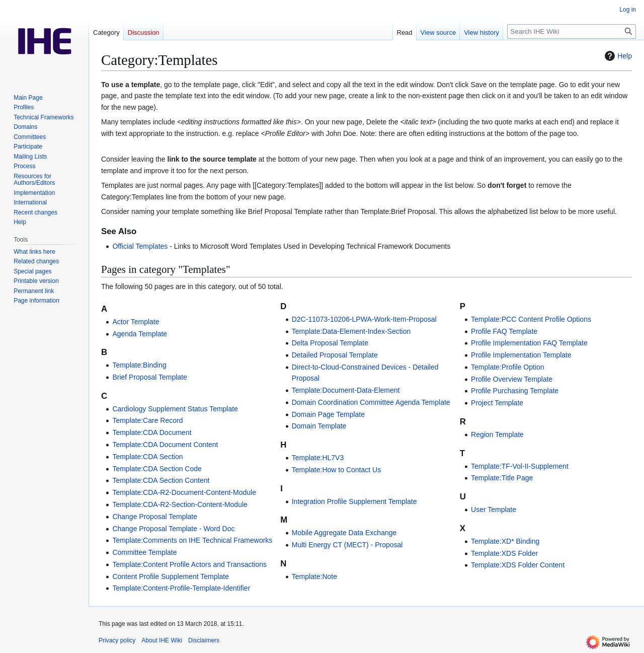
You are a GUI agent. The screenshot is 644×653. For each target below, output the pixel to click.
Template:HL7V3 (318, 458)
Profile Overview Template (512, 379)
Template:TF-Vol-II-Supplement (520, 466)
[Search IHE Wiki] (572, 31)
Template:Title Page (502, 478)
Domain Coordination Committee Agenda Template (371, 402)
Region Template (497, 434)
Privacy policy (117, 640)
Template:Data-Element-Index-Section (351, 331)
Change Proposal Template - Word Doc (173, 529)
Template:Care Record (147, 420)
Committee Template (144, 552)
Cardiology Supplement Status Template (175, 409)
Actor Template (136, 322)
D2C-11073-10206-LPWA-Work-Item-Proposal (364, 319)
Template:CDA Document (152, 432)
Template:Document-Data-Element (346, 390)
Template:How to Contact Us (336, 470)
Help (617, 56)
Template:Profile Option (508, 367)
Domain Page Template (328, 414)
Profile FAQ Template (504, 331)
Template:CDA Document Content (165, 445)
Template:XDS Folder (504, 553)
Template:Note (314, 576)
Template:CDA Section (147, 457)
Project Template (497, 403)
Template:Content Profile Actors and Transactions (189, 564)
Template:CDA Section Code (157, 469)
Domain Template (319, 426)
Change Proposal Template (155, 517)
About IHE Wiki (162, 640)
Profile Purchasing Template (515, 391)
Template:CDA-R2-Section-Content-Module (180, 504)
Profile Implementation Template (521, 355)
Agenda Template (140, 334)
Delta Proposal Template (330, 343)
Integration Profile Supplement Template (354, 501)
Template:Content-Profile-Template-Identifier (181, 588)
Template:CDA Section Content (161, 480)
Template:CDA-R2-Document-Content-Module (184, 492)
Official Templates (140, 246)
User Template (494, 510)
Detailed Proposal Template (335, 355)
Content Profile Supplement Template (171, 576)
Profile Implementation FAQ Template (529, 343)
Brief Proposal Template (149, 377)
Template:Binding (139, 365)
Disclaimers (204, 640)
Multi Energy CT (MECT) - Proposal (347, 545)
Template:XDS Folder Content (518, 565)
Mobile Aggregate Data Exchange (344, 533)
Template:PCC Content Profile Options (531, 319)
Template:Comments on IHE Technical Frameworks (192, 540)
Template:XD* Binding (505, 541)
